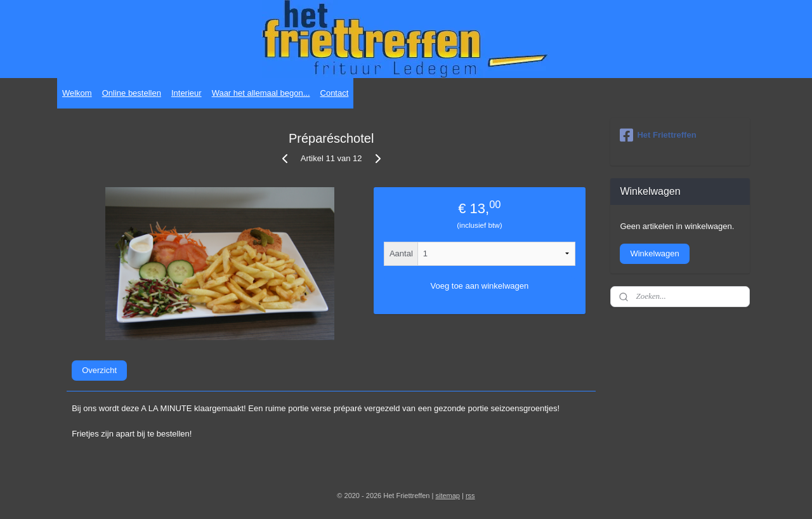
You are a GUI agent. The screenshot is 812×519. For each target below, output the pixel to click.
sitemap (448, 496)
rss (470, 496)
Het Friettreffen (658, 135)
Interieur (187, 93)
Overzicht (99, 370)
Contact (335, 93)
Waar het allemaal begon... (261, 93)
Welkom (77, 93)
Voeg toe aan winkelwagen (480, 286)
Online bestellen (132, 93)
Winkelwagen (654, 253)
